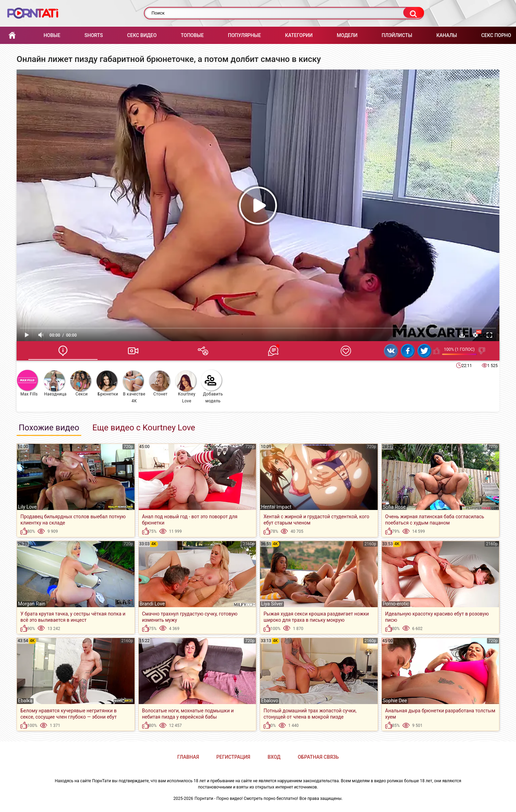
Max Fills (27, 383)
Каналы (447, 35)
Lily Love (27, 507)
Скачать (462, 335)
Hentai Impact (276, 507)
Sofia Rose (394, 507)
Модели (347, 35)
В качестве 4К (134, 387)
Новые (52, 35)
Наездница (55, 384)
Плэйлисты (397, 35)
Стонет (159, 384)
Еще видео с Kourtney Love (144, 428)
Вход (274, 757)
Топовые (192, 35)
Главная (12, 35)
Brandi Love (152, 604)
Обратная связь (318, 757)
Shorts (94, 35)
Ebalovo (270, 701)
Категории (299, 35)
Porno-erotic (396, 604)
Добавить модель (212, 387)
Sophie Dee (395, 701)
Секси (81, 384)
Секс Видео (142, 35)
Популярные (244, 35)
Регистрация (233, 757)
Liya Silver (272, 604)
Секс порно (496, 35)
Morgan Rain (32, 604)
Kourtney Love (186, 387)
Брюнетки (107, 384)
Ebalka (25, 701)
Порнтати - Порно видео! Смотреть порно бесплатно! (246, 799)
